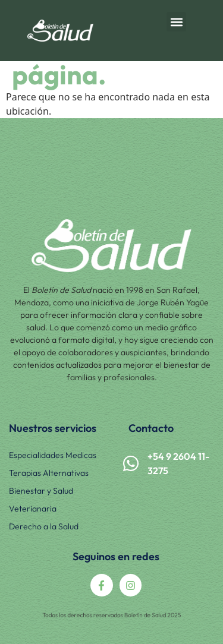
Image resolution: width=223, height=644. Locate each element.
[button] (176, 22)
